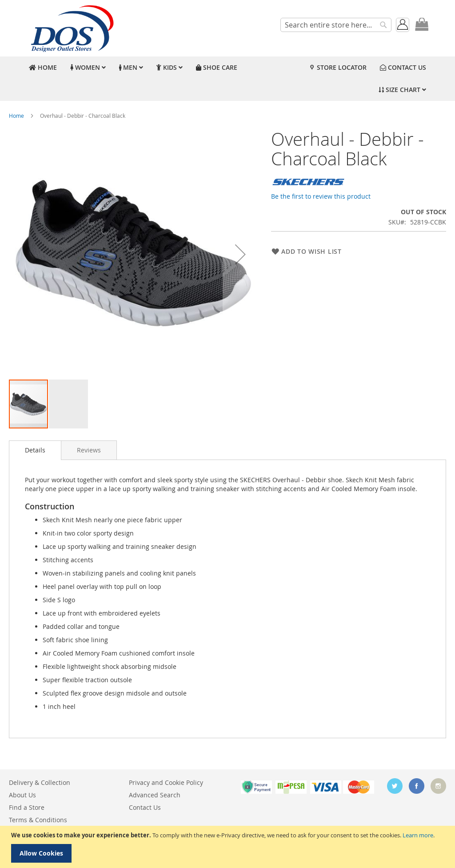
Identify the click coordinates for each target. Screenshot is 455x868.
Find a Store (27, 807)
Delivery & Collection (40, 782)
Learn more (418, 835)
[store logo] (71, 28)
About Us (22, 795)
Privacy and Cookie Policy (166, 782)
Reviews (89, 450)
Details (35, 450)
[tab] (35, 450)
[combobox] (336, 25)
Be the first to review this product (321, 196)
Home (16, 116)
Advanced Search (155, 795)
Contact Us (145, 807)
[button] (240, 254)
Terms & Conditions (38, 820)
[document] (229, 847)
